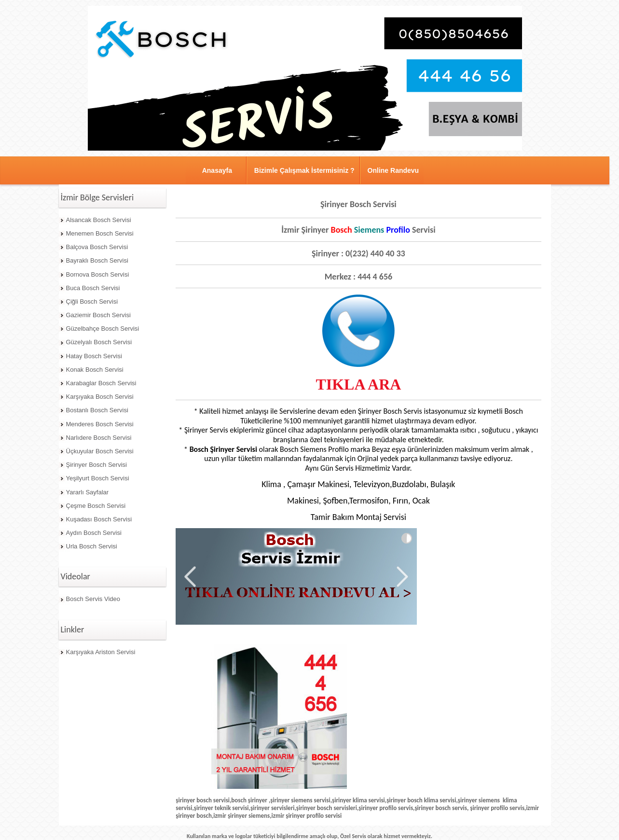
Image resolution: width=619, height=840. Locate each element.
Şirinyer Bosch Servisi (96, 465)
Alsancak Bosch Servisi (99, 220)
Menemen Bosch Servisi (100, 233)
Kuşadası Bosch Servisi (99, 519)
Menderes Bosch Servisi (100, 424)
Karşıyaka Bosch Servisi (100, 397)
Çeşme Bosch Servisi (96, 506)
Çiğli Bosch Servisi (92, 301)
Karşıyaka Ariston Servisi (101, 652)
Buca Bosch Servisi (93, 288)
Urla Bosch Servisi (92, 546)
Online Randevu (393, 170)
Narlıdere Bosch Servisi (99, 438)
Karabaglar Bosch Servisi (101, 383)
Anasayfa (217, 170)
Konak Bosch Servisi (95, 370)
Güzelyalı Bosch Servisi (99, 342)
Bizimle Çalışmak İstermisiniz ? (304, 170)
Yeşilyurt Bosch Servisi (98, 478)
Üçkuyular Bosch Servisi (100, 451)
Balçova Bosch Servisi (97, 247)
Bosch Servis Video (93, 599)
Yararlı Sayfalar (88, 492)
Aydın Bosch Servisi (94, 533)
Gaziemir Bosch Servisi (98, 315)
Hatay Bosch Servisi (94, 356)
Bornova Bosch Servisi (98, 274)
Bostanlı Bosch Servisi (97, 410)
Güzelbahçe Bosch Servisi (103, 329)
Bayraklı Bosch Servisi (97, 260)
